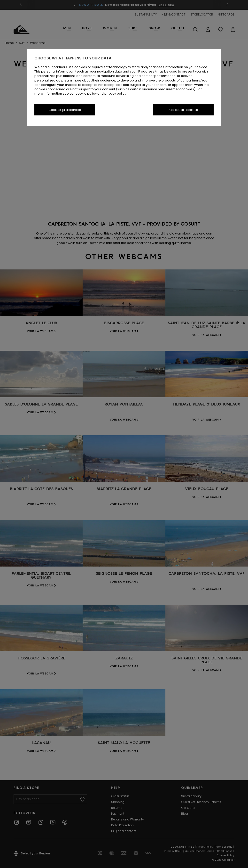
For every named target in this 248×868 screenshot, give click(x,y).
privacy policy (115, 93)
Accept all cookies (183, 110)
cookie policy (86, 93)
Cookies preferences (65, 110)
